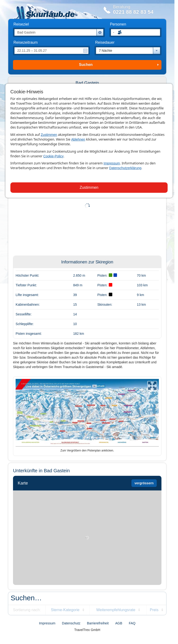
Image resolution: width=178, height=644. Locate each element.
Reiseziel (21, 24)
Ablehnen (78, 139)
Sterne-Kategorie (65, 610)
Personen (118, 24)
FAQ (132, 623)
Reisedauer (105, 43)
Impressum (112, 163)
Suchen (86, 65)
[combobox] (128, 51)
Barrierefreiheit (98, 623)
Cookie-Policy (53, 156)
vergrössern (144, 483)
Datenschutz (71, 623)
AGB (119, 623)
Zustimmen (49, 135)
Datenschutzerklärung (125, 168)
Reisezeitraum (26, 43)
